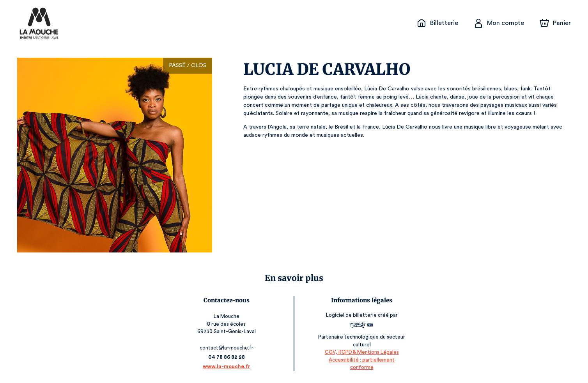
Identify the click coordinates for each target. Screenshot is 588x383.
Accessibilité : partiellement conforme (361, 367)
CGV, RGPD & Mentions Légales (361, 360)
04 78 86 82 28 (227, 357)
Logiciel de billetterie (351, 317)
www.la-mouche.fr (227, 366)
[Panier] (555, 23)
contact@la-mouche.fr (227, 348)
